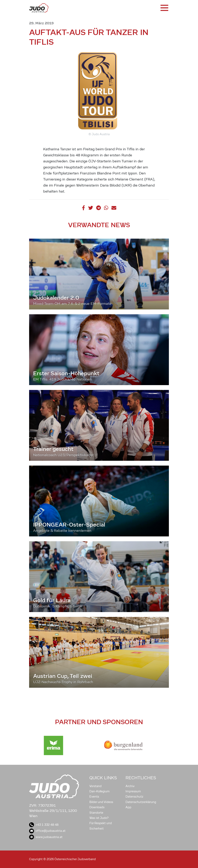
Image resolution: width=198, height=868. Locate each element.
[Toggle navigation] (164, 8)
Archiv (130, 786)
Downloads (97, 807)
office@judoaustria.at (47, 831)
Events (94, 797)
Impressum (133, 791)
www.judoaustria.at (46, 837)
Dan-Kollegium (100, 791)
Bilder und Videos (101, 802)
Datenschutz (134, 797)
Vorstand (95, 786)
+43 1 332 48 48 (44, 825)
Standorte (96, 813)
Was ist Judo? (99, 818)
